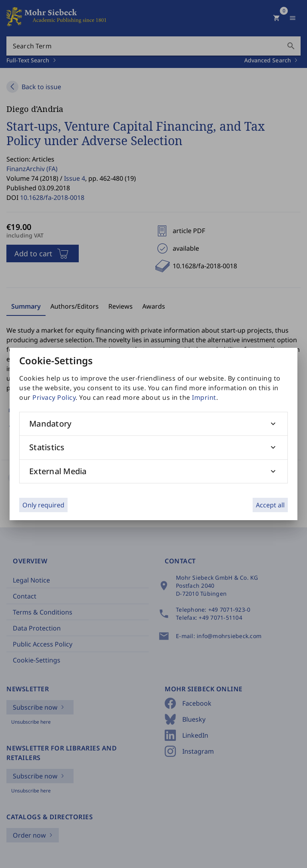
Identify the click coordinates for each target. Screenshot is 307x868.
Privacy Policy (54, 397)
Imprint (204, 397)
